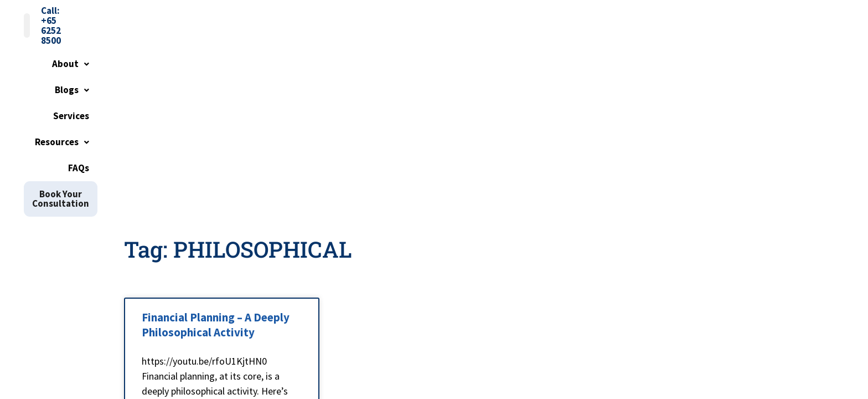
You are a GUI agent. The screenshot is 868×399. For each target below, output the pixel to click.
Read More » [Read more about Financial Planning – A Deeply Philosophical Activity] (168, 325)
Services (494, 48)
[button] (389, 48)
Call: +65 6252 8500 (699, 18)
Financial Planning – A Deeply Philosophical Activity (216, 185)
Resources (555, 48)
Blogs (442, 48)
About (389, 48)
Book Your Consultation (686, 48)
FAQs (609, 48)
